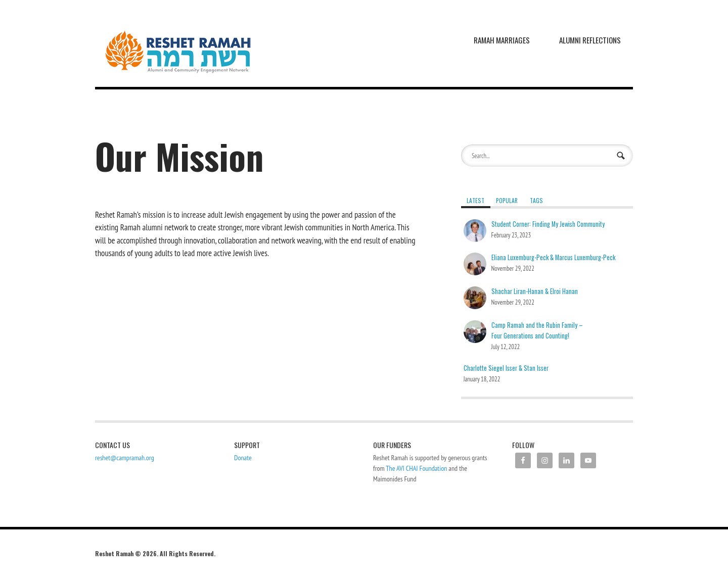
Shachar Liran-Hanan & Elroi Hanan (535, 291)
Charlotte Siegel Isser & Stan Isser (506, 368)
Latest (475, 200)
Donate (243, 458)
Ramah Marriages (502, 40)
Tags (536, 200)
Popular (507, 200)
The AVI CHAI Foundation (416, 468)
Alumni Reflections (590, 40)
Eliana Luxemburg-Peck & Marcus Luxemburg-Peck (553, 257)
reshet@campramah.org (125, 458)
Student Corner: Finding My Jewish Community (548, 224)
